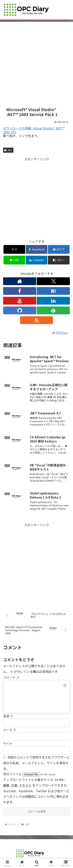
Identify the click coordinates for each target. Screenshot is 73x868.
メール (10, 730)
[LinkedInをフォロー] (53, 301)
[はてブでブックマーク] (59, 249)
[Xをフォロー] (53, 281)
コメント (11, 677)
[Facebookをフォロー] (20, 291)
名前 (8, 716)
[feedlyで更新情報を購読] (53, 310)
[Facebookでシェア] (36, 249)
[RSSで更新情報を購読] (37, 320)
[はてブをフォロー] (53, 291)
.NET (8, 150)
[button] (59, 260)
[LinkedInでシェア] (36, 260)
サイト (8, 743)
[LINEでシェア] (14, 260)
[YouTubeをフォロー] (20, 301)
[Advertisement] (36, 65)
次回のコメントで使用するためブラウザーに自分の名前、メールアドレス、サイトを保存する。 (36, 763)
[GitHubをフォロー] (20, 310)
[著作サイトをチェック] (20, 281)
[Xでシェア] (14, 249)
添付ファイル (13, 774)
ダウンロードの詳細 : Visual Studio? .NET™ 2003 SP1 (34, 130)
